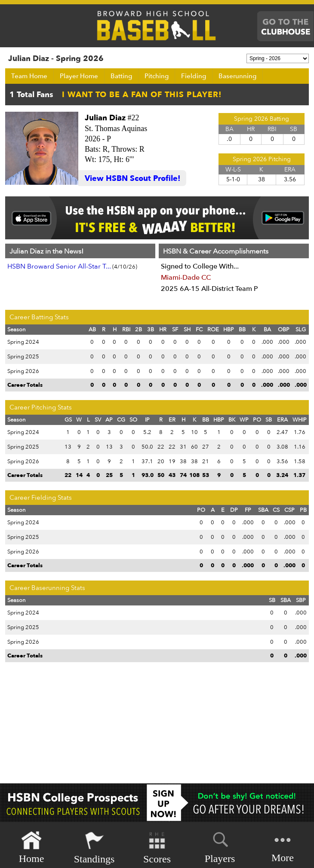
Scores (157, 848)
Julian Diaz (105, 118)
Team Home (29, 76)
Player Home (79, 76)
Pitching (157, 76)
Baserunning (237, 76)
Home (32, 848)
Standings (94, 848)
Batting (121, 76)
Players (220, 846)
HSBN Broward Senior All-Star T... (59, 266)
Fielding (194, 76)
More (283, 847)
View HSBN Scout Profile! (132, 179)
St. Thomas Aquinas (116, 128)
